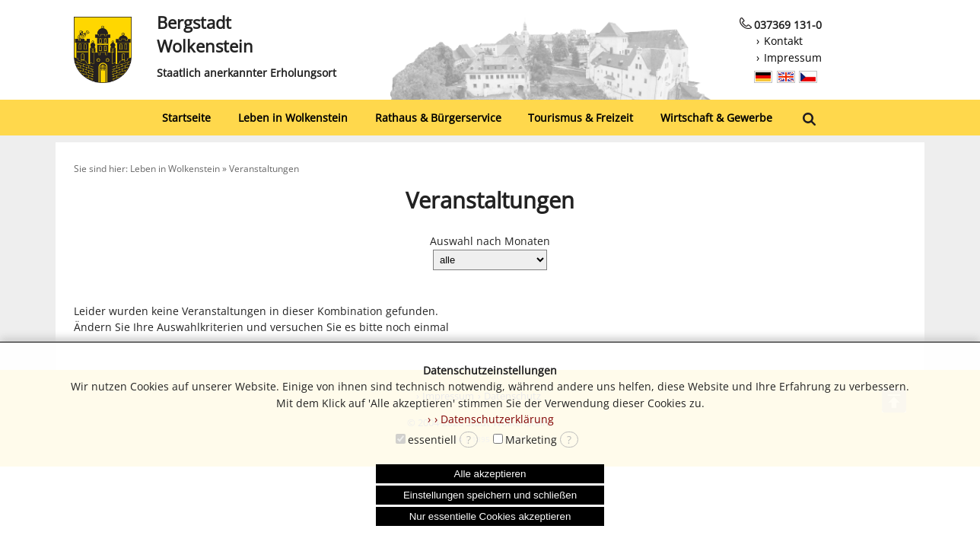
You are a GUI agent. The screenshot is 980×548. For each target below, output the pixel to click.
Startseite (186, 118)
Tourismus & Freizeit (581, 118)
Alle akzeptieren (490, 474)
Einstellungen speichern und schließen (490, 495)
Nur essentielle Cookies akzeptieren (490, 516)
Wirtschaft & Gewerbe (716, 118)
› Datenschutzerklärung (494, 419)
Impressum (793, 57)
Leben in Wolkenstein (293, 118)
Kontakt (783, 41)
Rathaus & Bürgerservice (438, 118)
